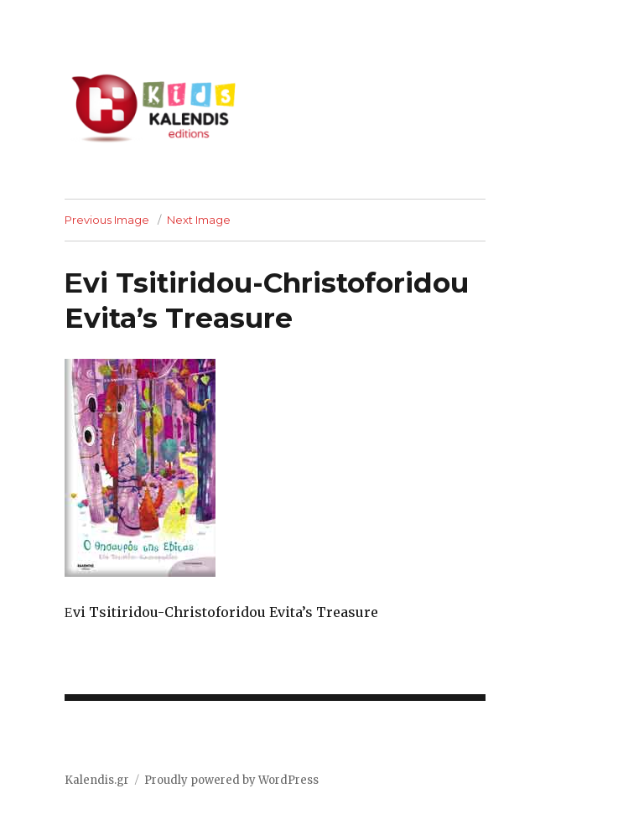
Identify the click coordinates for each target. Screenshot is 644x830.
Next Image (199, 220)
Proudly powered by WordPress (231, 780)
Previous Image (107, 220)
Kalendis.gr (97, 780)
